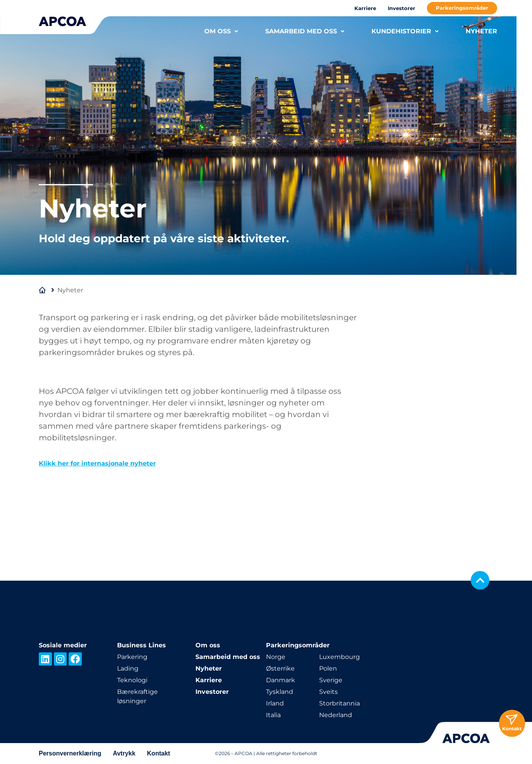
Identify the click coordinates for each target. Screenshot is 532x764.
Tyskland (280, 692)
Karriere (365, 8)
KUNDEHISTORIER (405, 31)
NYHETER (481, 31)
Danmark (281, 680)
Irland (275, 703)
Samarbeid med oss (228, 657)
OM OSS (221, 31)
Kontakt (159, 753)
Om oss (208, 645)
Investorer (402, 8)
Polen (328, 668)
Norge (276, 657)
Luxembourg (339, 657)
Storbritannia (339, 703)
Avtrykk (124, 753)
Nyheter (209, 668)
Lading (128, 668)
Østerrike (280, 668)
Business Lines (142, 645)
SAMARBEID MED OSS (305, 31)
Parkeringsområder (462, 8)
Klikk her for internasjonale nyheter (97, 463)
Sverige (331, 680)
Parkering (132, 657)
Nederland (336, 715)
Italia (273, 715)
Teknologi (132, 680)
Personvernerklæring (70, 753)
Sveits (328, 692)
